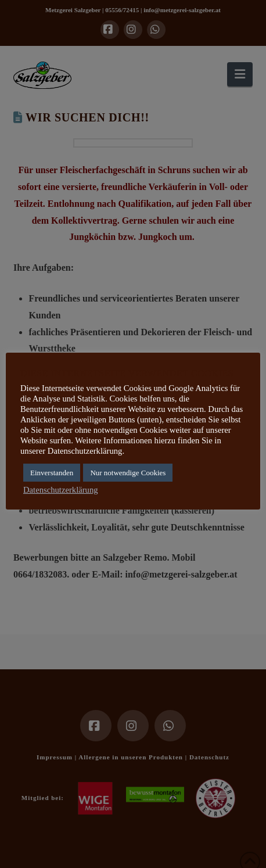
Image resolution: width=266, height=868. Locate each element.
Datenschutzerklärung (61, 490)
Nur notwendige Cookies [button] (128, 473)
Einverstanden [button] (52, 473)
